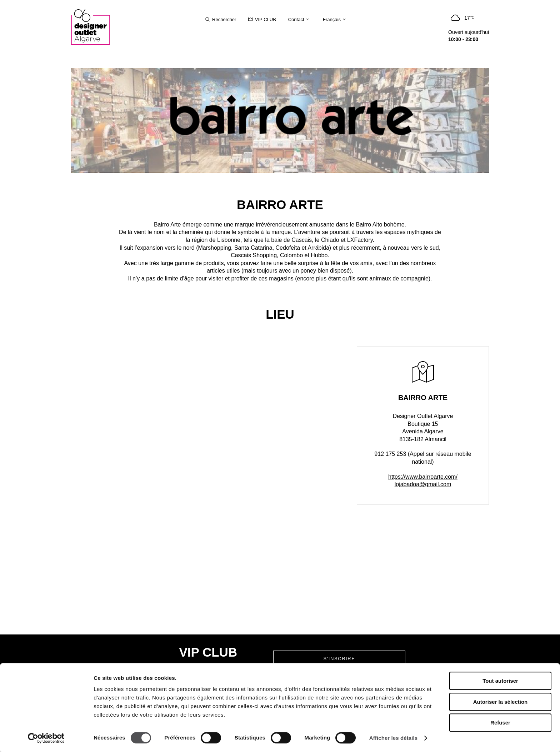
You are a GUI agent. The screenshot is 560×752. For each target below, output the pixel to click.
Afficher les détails (393, 738)
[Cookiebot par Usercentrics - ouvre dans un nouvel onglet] (46, 738)
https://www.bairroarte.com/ (423, 477)
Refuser (500, 723)
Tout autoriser (500, 681)
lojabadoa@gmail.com (423, 484)
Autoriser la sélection (501, 702)
